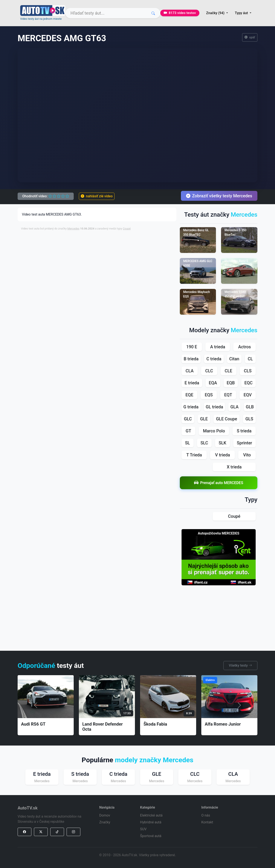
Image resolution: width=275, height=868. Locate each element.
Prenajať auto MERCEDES (219, 483)
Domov (105, 815)
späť (250, 37)
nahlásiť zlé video (97, 196)
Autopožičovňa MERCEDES (219, 533)
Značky (105, 822)
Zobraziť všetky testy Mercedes (219, 196)
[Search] (113, 13)
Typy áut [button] (242, 13)
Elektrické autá (151, 815)
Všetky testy (240, 665)
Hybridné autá (151, 822)
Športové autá (151, 836)
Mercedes (73, 229)
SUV (143, 829)
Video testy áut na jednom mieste (41, 19)
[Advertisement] (125, 244)
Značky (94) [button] (216, 13)
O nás (206, 815)
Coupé (127, 229)
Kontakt (207, 822)
